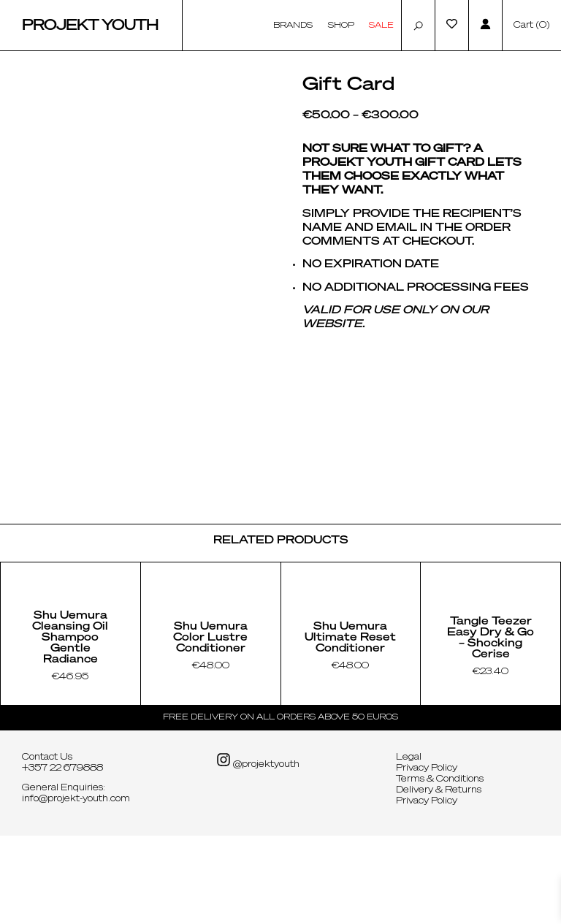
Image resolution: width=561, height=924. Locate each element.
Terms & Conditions (440, 868)
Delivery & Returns (439, 879)
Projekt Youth (90, 26)
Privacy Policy (427, 857)
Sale (381, 25)
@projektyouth (258, 849)
